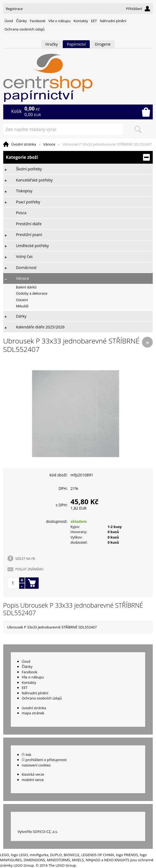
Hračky (52, 44)
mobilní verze (33, 780)
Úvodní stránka (24, 144)
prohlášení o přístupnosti (46, 760)
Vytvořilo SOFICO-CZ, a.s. (38, 832)
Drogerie (103, 44)
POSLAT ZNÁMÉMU (29, 569)
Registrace (14, 9)
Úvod (9, 21)
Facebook (38, 21)
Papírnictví (76, 44)
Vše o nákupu (59, 21)
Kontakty (81, 21)
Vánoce (49, 144)
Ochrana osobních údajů (25, 29)
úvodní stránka (34, 708)
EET (94, 21)
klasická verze (33, 774)
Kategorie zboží (78, 157)
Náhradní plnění (113, 21)
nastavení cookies (36, 765)
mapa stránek (33, 713)
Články (21, 21)
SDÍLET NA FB (25, 559)
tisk (29, 755)
